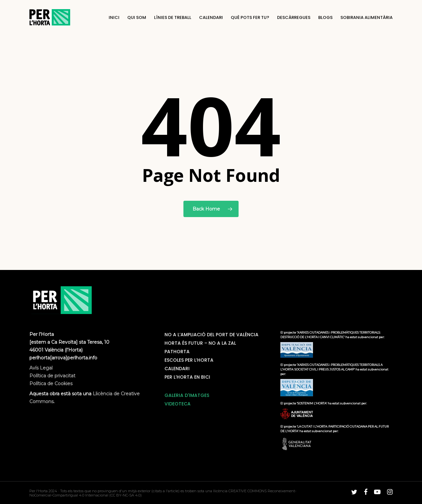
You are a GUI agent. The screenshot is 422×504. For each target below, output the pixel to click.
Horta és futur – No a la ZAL (200, 343)
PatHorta (177, 352)
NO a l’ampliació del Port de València (211, 335)
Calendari (177, 369)
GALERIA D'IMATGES (187, 395)
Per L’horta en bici (187, 377)
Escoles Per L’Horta (189, 360)
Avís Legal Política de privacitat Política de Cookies (52, 376)
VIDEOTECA (178, 404)
